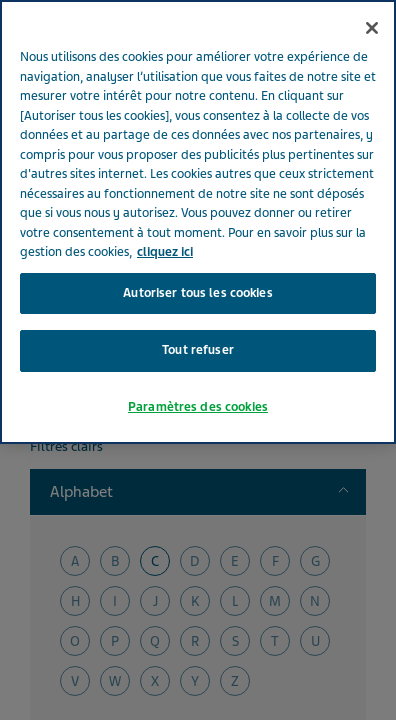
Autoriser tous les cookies (197, 246)
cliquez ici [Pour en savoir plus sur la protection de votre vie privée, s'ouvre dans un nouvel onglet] (165, 206)
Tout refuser (198, 304)
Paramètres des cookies (198, 360)
